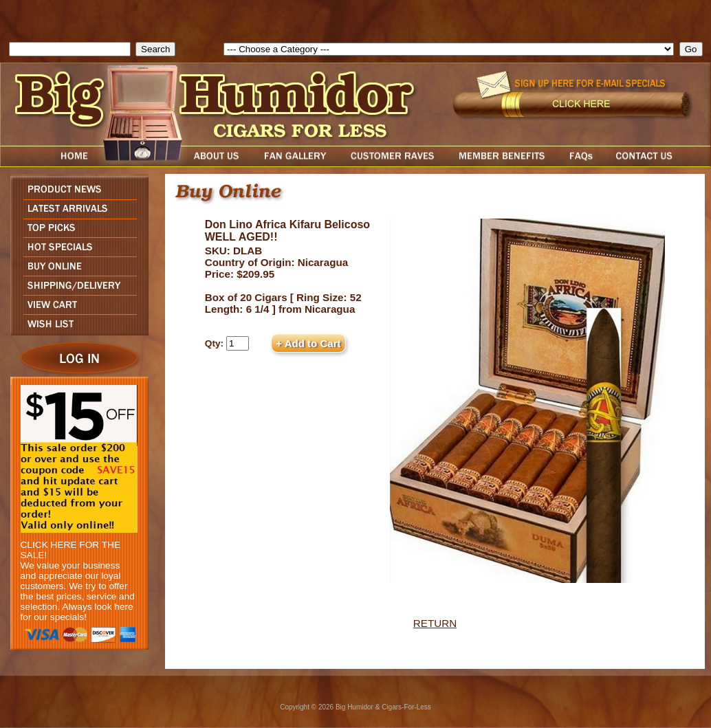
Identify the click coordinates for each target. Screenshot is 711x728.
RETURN (435, 623)
